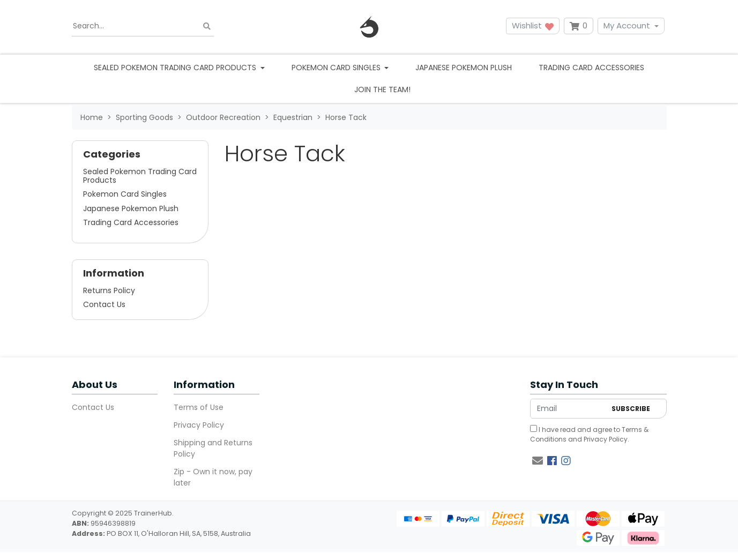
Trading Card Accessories (591, 68)
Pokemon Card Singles (125, 194)
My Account (627, 25)
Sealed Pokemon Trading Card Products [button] (176, 68)
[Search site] (207, 26)
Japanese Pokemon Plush (464, 68)
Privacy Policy (199, 425)
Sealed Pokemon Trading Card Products (140, 176)
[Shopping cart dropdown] (579, 26)
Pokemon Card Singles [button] (337, 68)
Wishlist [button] (533, 25)
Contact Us (104, 304)
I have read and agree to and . (589, 434)
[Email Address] (568, 409)
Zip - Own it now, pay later (213, 477)
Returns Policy (109, 290)
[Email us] (538, 461)
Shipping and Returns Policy (213, 448)
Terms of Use (199, 407)
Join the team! (382, 89)
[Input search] (143, 26)
